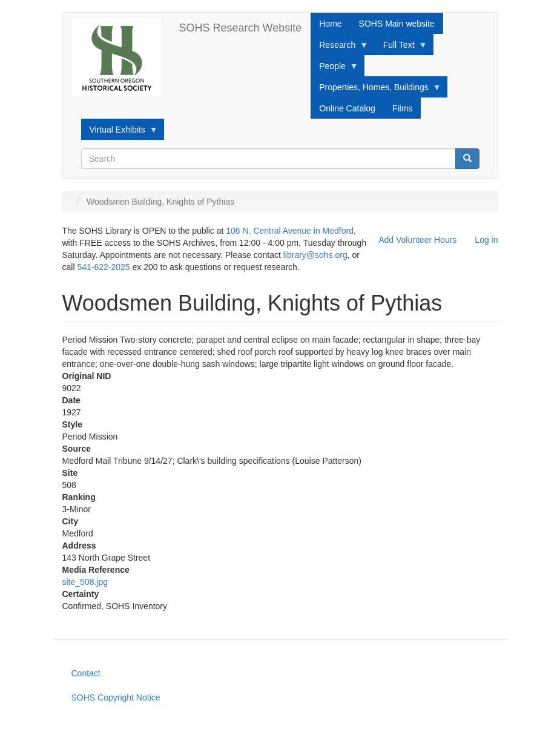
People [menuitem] (334, 69)
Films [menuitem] (402, 108)
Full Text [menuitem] (401, 48)
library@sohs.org (315, 255)
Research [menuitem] (339, 48)
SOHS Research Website (241, 28)
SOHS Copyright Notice (116, 697)
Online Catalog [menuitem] (347, 108)
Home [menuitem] (330, 24)
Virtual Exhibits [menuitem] (120, 133)
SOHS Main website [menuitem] (397, 24)
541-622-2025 (103, 267)
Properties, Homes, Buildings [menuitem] (376, 90)
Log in (486, 240)
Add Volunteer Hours (417, 240)
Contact (86, 673)
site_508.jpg (85, 582)
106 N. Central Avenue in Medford (290, 231)
